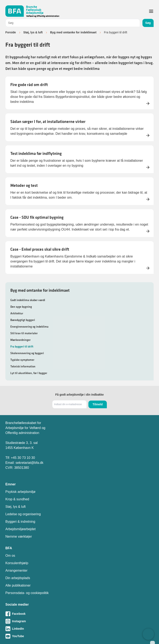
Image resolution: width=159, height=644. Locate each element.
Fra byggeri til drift (22, 346)
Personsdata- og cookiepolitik (27, 593)
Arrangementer (16, 570)
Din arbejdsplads (18, 578)
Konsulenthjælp (17, 563)
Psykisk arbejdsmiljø (20, 492)
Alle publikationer (18, 585)
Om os (10, 556)
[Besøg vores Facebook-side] (79, 614)
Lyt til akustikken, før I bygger (29, 373)
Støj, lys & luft (33, 32)
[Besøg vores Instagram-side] (79, 621)
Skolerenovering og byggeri (27, 353)
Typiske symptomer (22, 360)
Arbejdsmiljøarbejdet (20, 529)
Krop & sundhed (17, 499)
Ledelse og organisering (23, 514)
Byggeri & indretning (20, 522)
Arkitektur (17, 313)
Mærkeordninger (20, 340)
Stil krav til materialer (24, 333)
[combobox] (73, 23)
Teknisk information (23, 366)
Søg (148, 23)
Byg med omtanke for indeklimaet (73, 32)
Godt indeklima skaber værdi (28, 300)
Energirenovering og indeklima (29, 327)
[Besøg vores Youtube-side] (79, 636)
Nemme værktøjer (19, 536)
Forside (11, 32)
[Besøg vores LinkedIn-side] (79, 629)
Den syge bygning (21, 307)
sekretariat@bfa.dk (30, 463)
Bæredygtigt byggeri (23, 320)
